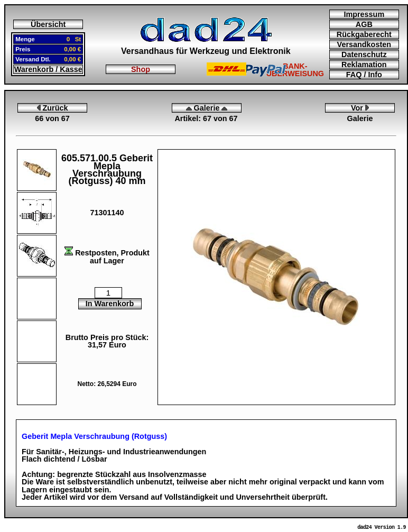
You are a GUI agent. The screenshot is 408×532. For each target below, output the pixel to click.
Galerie (207, 108)
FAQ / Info (364, 75)
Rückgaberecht (364, 34)
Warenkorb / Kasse (48, 69)
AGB (364, 24)
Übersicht (48, 24)
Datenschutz (364, 54)
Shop (141, 69)
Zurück (53, 108)
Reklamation (364, 65)
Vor (360, 108)
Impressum (364, 14)
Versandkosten (364, 44)
